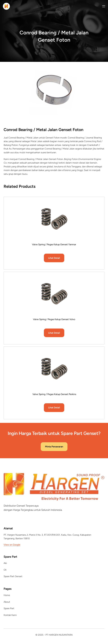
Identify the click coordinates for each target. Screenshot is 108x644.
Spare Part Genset (13, 576)
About (7, 602)
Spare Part (9, 608)
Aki (5, 563)
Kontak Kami (10, 615)
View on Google (12, 545)
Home (7, 595)
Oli (5, 570)
